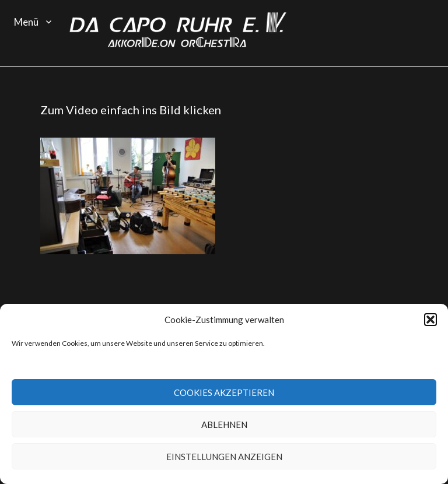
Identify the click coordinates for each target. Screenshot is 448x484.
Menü (26, 22)
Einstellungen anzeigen (224, 457)
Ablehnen (224, 425)
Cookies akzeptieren (224, 392)
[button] (430, 320)
